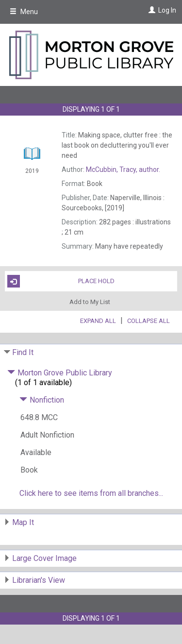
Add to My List (90, 301)
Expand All (98, 321)
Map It (23, 522)
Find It (23, 352)
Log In (167, 10)
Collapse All (149, 321)
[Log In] (151, 10)
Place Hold (61, 281)
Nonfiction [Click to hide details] (42, 400)
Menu (24, 12)
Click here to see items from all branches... (91, 493)
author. (123, 169)
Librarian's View (39, 580)
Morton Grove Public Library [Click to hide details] (60, 373)
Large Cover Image (44, 558)
